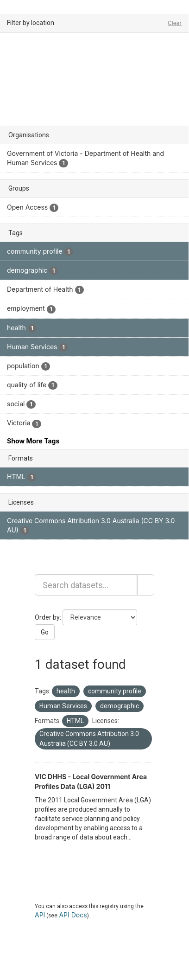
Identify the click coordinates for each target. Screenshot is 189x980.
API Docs (73, 915)
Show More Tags (33, 441)
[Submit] (146, 585)
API (40, 915)
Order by (47, 617)
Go (45, 632)
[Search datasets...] (86, 585)
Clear (175, 23)
